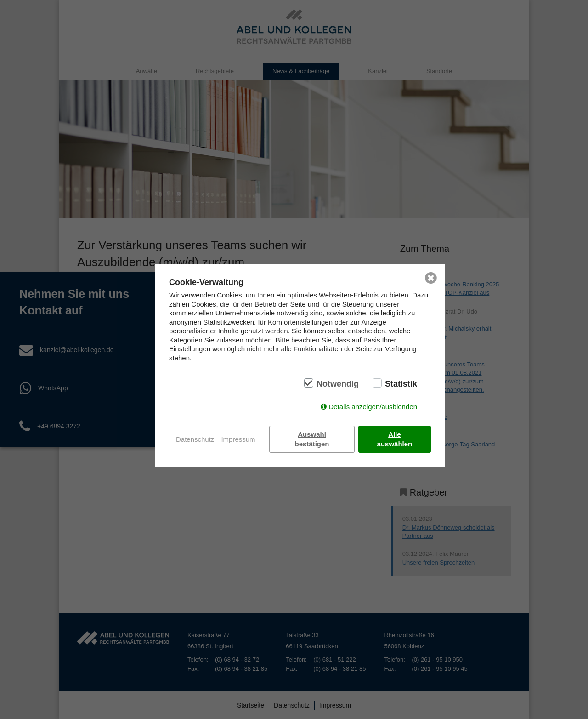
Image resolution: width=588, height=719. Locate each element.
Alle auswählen (395, 439)
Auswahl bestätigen (312, 439)
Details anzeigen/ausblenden (373, 407)
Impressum (238, 439)
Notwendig (338, 384)
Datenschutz (195, 439)
